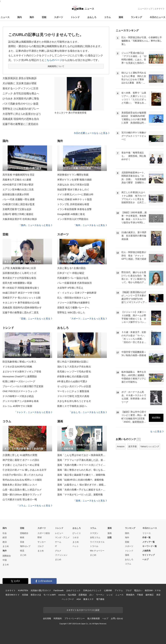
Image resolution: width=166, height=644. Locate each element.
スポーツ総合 (44, 533)
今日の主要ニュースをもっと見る (92, 133)
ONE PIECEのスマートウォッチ (20, 391)
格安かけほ (36, 595)
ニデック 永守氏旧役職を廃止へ (21, 93)
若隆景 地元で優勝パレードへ (73, 308)
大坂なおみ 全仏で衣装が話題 (73, 185)
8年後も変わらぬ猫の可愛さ (72, 381)
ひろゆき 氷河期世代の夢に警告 (21, 99)
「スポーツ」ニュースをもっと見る (88, 319)
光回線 (25, 595)
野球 (40, 537)
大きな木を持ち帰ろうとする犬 (74, 401)
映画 (22, 537)
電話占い (138, 590)
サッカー (42, 542)
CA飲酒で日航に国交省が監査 (19, 204)
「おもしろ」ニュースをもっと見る (88, 412)
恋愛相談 (83, 595)
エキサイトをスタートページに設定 (83, 610)
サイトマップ (149, 555)
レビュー (59, 533)
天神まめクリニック (92, 590)
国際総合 (7, 556)
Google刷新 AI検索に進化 (71, 214)
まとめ (6, 546)
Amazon (121, 446)
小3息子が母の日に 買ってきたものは (23, 475)
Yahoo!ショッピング (150, 446)
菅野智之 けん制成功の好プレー (21, 109)
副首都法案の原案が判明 (16, 194)
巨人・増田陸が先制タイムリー (74, 298)
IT (56, 546)
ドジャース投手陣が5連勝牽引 (74, 303)
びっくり (77, 533)
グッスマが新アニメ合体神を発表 (21, 401)
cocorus (62, 595)
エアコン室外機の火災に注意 (18, 189)
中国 (5, 560)
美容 (158, 595)
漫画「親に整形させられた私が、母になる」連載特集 (82, 470)
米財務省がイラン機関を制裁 (73, 175)
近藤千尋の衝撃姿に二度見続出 (21, 124)
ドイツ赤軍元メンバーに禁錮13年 (75, 194)
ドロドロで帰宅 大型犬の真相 (73, 396)
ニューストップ (145, 9)
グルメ (58, 551)
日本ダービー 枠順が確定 (71, 273)
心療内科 (108, 590)
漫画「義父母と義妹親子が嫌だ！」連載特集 (81, 475)
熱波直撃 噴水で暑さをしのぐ (73, 189)
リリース (147, 533)
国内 (20, 17)
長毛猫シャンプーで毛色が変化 (74, 371)
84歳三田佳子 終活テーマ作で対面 (21, 293)
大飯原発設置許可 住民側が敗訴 (20, 219)
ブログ (129, 590)
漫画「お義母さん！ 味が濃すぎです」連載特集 (82, 485)
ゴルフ (41, 546)
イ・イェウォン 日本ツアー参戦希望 (77, 293)
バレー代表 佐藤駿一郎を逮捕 (19, 199)
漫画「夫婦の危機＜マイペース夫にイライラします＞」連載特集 (82, 465)
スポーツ (59, 17)
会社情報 (47, 618)
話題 (110, 537)
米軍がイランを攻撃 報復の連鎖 (74, 180)
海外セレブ (25, 546)
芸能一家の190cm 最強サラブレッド (22, 494)
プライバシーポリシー (75, 618)
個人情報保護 (93, 618)
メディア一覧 (149, 542)
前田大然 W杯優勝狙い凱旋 (17, 283)
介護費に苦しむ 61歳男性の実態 (20, 455)
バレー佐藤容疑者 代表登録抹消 (74, 283)
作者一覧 (146, 537)
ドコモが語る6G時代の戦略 (17, 367)
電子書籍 (100, 599)
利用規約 (58, 618)
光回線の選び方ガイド (41, 590)
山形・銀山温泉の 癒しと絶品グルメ (22, 490)
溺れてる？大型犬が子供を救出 (74, 367)
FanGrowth (59, 590)
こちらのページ (53, 60)
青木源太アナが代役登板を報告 (19, 278)
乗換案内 (130, 595)
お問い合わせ (117, 618)
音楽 (22, 542)
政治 (5, 542)
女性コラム (95, 537)
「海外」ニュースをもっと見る (90, 225)
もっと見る (157, 431)
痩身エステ (88, 599)
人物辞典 (146, 551)
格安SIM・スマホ (153, 590)
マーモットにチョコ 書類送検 (73, 391)
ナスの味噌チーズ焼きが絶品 (18, 396)
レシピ (110, 595)
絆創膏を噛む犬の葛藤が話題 (73, 376)
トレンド (75, 17)
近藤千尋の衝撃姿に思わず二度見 (21, 312)
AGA (79, 599)
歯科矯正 (150, 595)
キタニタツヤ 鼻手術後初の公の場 (21, 303)
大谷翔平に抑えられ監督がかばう (22, 114)
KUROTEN (23, 590)
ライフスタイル (97, 542)
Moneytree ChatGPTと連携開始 (20, 376)
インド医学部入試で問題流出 (73, 219)
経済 (5, 537)
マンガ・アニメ (62, 537)
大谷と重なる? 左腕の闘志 (71, 268)
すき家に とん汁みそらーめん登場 (21, 465)
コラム (107, 17)
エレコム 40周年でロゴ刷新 (17, 406)
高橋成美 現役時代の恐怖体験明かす (22, 308)
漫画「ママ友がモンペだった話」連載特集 (80, 494)
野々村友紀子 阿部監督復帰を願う (21, 288)
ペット (76, 546)
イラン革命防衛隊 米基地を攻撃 (74, 209)
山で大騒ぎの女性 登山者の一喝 (20, 499)
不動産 (140, 595)
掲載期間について (56, 66)
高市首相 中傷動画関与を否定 (19, 175)
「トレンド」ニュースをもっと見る (33, 412)
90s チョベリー (97, 551)
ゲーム (58, 542)
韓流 (22, 551)
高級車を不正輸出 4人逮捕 (17, 180)
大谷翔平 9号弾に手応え (70, 288)
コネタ (76, 537)
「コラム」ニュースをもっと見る (34, 506)
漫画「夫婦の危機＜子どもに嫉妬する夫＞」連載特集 (82, 490)
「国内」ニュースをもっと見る (35, 225)
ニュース (5, 17)
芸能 (44, 17)
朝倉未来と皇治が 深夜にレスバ (20, 485)
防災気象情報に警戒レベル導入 (19, 362)
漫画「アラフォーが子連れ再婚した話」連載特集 (82, 460)
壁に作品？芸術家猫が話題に (73, 362)
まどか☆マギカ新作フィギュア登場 (22, 371)
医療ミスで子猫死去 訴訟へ (72, 406)
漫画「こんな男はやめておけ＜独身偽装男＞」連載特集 (82, 455)
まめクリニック (73, 590)
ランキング (136, 17)
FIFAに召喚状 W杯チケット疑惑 (74, 199)
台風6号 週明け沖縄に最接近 (18, 214)
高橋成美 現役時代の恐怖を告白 (21, 119)
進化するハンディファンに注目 (21, 88)
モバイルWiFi (50, 595)
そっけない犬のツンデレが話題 (74, 386)
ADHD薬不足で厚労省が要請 (18, 185)
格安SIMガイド (12, 595)
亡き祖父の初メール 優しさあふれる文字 (24, 470)
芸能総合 (24, 533)
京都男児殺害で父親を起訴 (17, 209)
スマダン (94, 533)
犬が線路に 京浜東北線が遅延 (20, 83)
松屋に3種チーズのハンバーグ (19, 381)
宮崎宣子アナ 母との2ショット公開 (22, 298)
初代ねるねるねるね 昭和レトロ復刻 (22, 480)
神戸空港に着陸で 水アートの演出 (21, 460)
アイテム (119, 590)
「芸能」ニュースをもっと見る (35, 319)
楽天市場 (132, 446)
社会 (5, 533)
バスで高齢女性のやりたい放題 (21, 104)
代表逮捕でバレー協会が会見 (73, 278)
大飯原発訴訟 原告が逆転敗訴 (20, 78)
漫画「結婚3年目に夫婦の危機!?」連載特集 (81, 480)
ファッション (61, 555)
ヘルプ (145, 559)
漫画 (121, 17)
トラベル (94, 546)
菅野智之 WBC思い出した (71, 312)
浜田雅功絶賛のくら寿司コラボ (19, 273)
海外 (32, 17)
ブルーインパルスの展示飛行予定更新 (23, 386)
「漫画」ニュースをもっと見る (90, 501)
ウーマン (100, 595)
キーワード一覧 (150, 546)
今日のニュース (158, 17)
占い (91, 595)
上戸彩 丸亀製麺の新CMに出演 (19, 268)
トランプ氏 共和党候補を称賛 (73, 204)
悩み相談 (72, 595)
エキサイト (160, 9)
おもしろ (92, 17)
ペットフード (68, 599)
